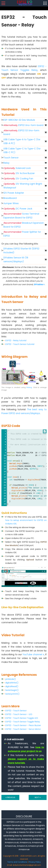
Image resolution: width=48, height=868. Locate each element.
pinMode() (11, 679)
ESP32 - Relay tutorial (16, 340)
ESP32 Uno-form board (23, 125)
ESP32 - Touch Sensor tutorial (20, 344)
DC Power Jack (18, 209)
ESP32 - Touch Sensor (16, 711)
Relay (6, 163)
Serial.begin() (12, 690)
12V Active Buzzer (19, 173)
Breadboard (10, 198)
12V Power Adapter (14, 193)
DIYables (39, 284)
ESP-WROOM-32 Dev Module (19, 120)
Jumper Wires (11, 203)
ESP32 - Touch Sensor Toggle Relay (23, 722)
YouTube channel (33, 654)
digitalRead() (12, 686)
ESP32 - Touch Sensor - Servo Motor (23, 729)
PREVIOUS (10, 797)
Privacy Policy (35, 862)
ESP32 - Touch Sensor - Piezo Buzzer (23, 725)
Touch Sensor (11, 158)
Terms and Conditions (17, 862)
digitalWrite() (12, 683)
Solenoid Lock (17, 168)
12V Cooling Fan (18, 179)
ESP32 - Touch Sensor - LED (19, 714)
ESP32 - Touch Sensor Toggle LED (22, 718)
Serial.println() (12, 694)
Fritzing (29, 387)
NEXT (38, 797)
